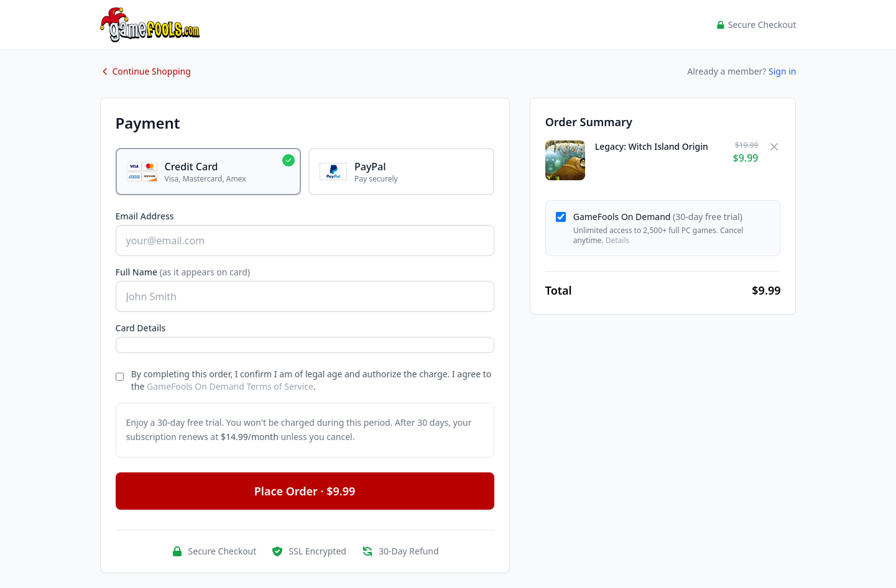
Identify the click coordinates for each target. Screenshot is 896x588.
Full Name (183, 272)
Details (618, 240)
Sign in (782, 71)
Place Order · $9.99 (305, 491)
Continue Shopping (145, 71)
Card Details (141, 328)
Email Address (145, 216)
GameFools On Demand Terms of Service (230, 386)
